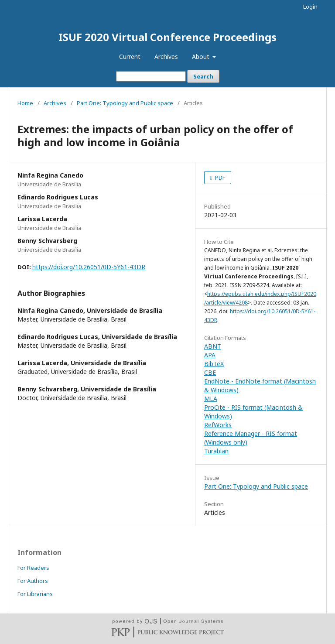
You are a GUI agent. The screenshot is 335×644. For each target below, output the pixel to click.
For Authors (33, 581)
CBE (210, 372)
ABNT (213, 346)
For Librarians (35, 594)
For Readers (33, 568)
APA (210, 355)
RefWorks (218, 425)
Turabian (216, 451)
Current (130, 57)
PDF (219, 178)
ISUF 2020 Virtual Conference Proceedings (167, 37)
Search (203, 76)
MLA (211, 399)
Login (310, 7)
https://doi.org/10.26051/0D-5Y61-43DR (89, 267)
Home (25, 103)
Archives (166, 57)
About (202, 57)
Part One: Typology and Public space (125, 103)
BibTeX (214, 364)
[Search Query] (151, 76)
